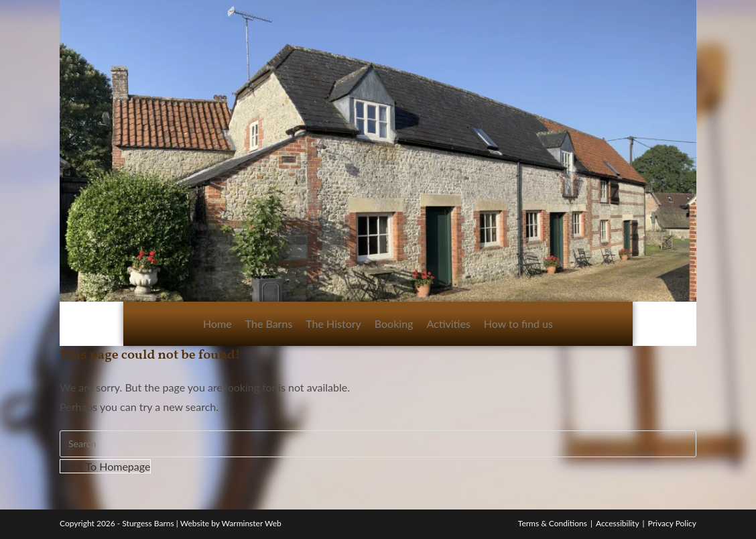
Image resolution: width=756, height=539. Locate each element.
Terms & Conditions (553, 523)
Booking (394, 323)
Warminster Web (252, 523)
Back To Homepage (105, 466)
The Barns (269, 323)
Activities (448, 323)
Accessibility (618, 523)
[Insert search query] (378, 444)
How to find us (518, 323)
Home (217, 323)
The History (333, 323)
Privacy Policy (672, 523)
